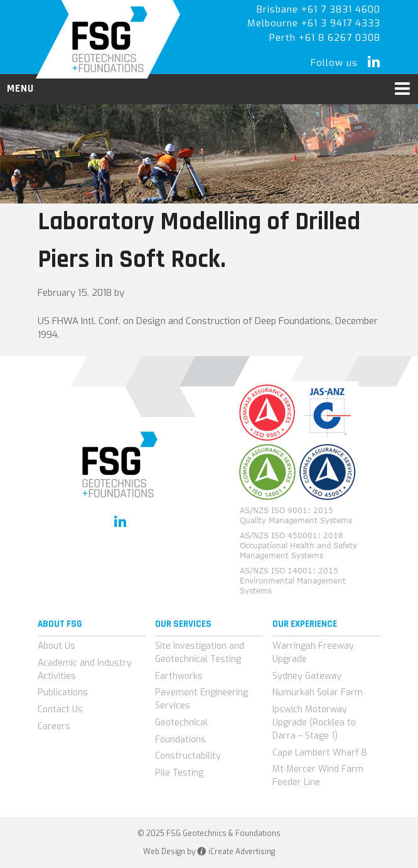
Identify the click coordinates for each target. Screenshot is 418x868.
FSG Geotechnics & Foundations (108, 39)
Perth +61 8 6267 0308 (325, 38)
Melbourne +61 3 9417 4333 (314, 23)
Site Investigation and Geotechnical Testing (200, 653)
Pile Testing (179, 773)
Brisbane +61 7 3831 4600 (319, 9)
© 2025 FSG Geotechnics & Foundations (209, 833)
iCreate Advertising (236, 852)
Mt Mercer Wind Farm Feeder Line (318, 776)
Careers (54, 726)
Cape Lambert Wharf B (320, 753)
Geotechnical (181, 723)
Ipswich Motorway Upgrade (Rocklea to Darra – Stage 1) (314, 723)
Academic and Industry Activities (85, 670)
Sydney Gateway (307, 676)
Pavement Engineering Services (201, 699)
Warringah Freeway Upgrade (313, 653)
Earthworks (179, 676)
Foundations (180, 740)
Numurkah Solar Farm (318, 692)
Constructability (188, 756)
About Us (56, 646)
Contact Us (60, 709)
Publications (63, 692)
